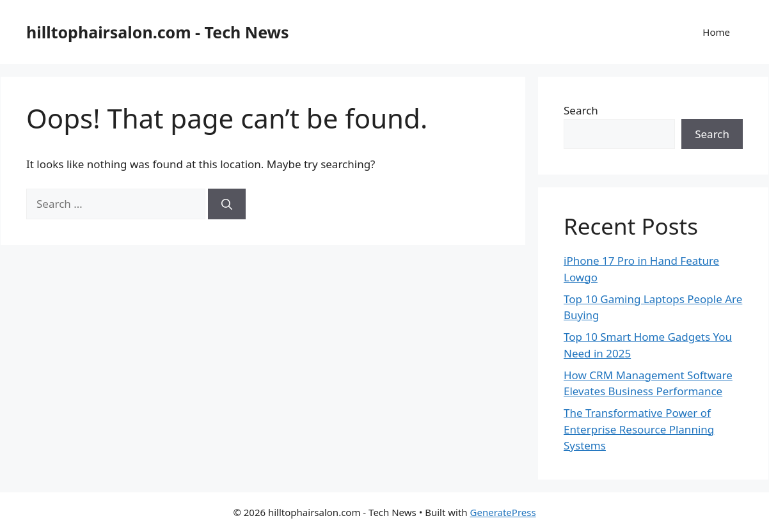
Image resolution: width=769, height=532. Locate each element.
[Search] (227, 204)
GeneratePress (503, 512)
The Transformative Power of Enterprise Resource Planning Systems (639, 429)
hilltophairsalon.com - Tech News (158, 32)
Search (581, 110)
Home (716, 32)
